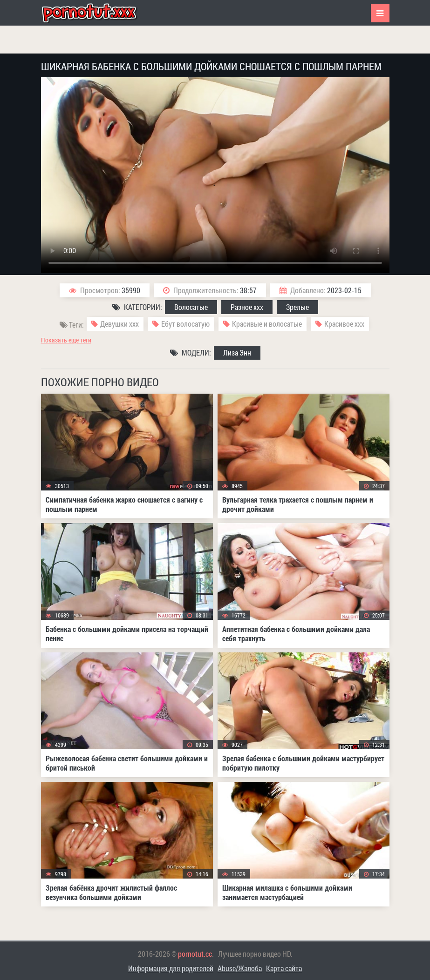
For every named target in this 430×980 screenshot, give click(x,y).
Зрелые (297, 307)
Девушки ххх (119, 324)
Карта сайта (284, 968)
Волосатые (191, 307)
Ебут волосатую (185, 324)
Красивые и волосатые (267, 324)
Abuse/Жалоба (240, 968)
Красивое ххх (344, 324)
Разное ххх (247, 307)
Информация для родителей (171, 968)
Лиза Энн (237, 352)
